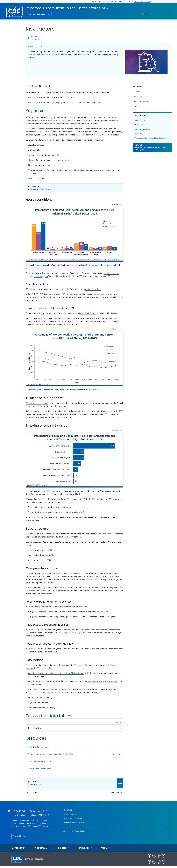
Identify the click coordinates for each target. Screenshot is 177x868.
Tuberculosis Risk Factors (40, 194)
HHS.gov (154, 863)
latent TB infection (88, 314)
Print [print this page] (99, 787)
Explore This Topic (37, 15)
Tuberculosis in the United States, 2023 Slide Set (50, 748)
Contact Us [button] (19, 842)
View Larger (105, 210)
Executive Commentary (38, 741)
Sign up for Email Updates (76, 825)
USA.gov (162, 863)
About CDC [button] (42, 842)
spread (59, 570)
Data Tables (69, 804)
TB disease (60, 578)
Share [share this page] (105, 787)
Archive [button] (106, 842)
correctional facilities (79, 561)
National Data (126, 124)
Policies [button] (63, 842)
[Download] (103, 748)
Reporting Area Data (129, 128)
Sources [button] (33, 787)
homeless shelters (60, 561)
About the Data (127, 119)
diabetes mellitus (93, 289)
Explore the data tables (127, 100)
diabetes (48, 274)
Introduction (124, 90)
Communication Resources (40, 755)
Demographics (126, 133)
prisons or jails (34, 675)
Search (148, 14)
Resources (123, 105)
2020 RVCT (89, 487)
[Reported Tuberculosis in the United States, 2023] (31, 807)
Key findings (124, 95)
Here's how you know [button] (143, 1)
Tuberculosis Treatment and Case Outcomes (133, 138)
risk (74, 91)
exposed (38, 659)
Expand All (106, 716)
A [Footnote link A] (50, 627)
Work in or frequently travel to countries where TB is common (56, 664)
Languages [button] (85, 842)
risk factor (48, 521)
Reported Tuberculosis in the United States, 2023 (68, 8)
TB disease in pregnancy (37, 399)
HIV (56, 274)
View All (18, 830)
